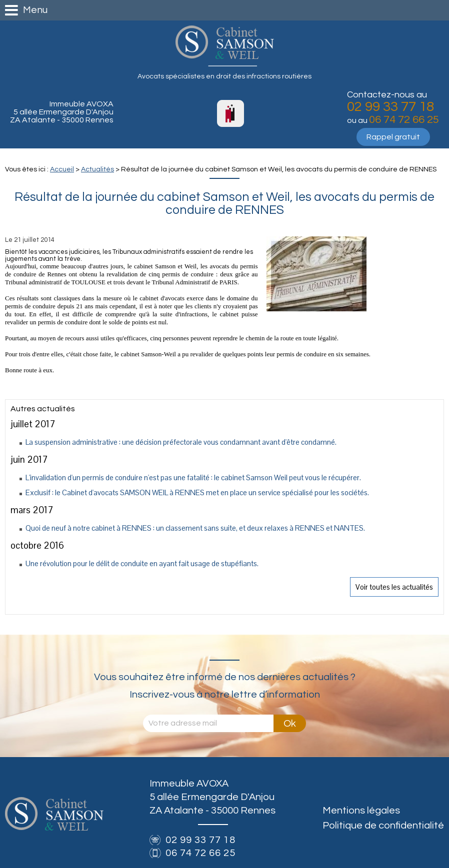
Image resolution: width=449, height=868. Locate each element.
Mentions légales (361, 811)
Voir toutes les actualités (394, 587)
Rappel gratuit (393, 137)
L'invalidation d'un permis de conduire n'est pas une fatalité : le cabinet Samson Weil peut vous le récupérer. (193, 477)
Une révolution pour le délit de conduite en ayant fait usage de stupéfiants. (142, 563)
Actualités (97, 169)
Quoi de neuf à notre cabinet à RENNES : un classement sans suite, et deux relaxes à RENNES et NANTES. (195, 528)
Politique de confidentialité (383, 826)
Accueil (62, 169)
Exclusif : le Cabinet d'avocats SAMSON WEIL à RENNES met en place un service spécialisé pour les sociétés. (197, 492)
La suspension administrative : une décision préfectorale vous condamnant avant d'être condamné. (181, 442)
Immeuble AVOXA (62, 112)
